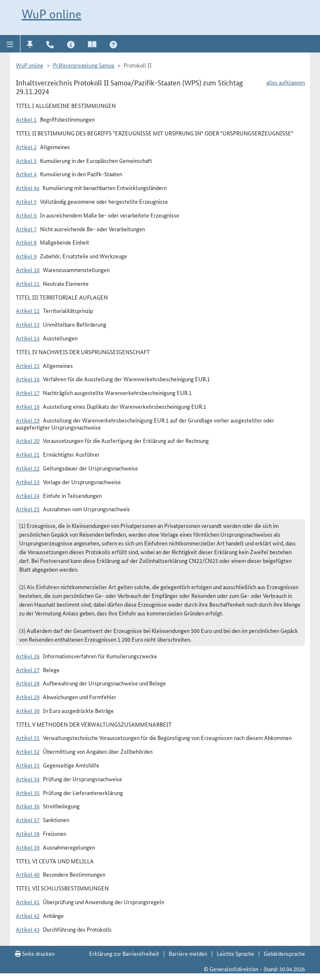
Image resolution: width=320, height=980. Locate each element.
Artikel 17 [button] (28, 392)
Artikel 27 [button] (28, 670)
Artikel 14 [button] (28, 338)
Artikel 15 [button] (28, 365)
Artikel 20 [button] (28, 440)
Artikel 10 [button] (28, 270)
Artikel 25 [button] (28, 509)
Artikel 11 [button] (28, 283)
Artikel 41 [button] (28, 902)
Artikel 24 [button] (28, 495)
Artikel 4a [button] (27, 187)
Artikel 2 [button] (26, 147)
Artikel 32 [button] (28, 751)
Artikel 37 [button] (28, 820)
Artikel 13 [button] (28, 324)
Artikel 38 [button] (28, 833)
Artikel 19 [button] (28, 420)
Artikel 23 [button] (28, 482)
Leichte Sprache (235, 953)
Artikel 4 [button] (26, 174)
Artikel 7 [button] (26, 229)
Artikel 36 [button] (28, 806)
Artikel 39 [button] (28, 847)
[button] (10, 44)
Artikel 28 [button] (28, 683)
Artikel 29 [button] (28, 697)
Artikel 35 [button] (28, 792)
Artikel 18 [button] (28, 406)
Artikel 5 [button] (26, 201)
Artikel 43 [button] (28, 929)
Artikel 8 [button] (26, 242)
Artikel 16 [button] (28, 379)
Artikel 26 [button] (28, 656)
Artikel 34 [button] (28, 779)
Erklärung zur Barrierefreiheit (124, 953)
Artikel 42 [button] (28, 915)
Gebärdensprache (284, 953)
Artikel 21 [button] (28, 454)
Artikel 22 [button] (28, 468)
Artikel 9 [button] (26, 256)
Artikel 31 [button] (28, 737)
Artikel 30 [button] (28, 710)
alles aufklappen (286, 82)
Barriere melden (188, 953)
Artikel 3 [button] (26, 160)
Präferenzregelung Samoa (84, 65)
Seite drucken (35, 953)
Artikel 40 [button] (28, 874)
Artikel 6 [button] (26, 215)
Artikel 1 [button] (26, 119)
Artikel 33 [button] (28, 765)
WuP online (51, 14)
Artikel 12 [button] (28, 310)
